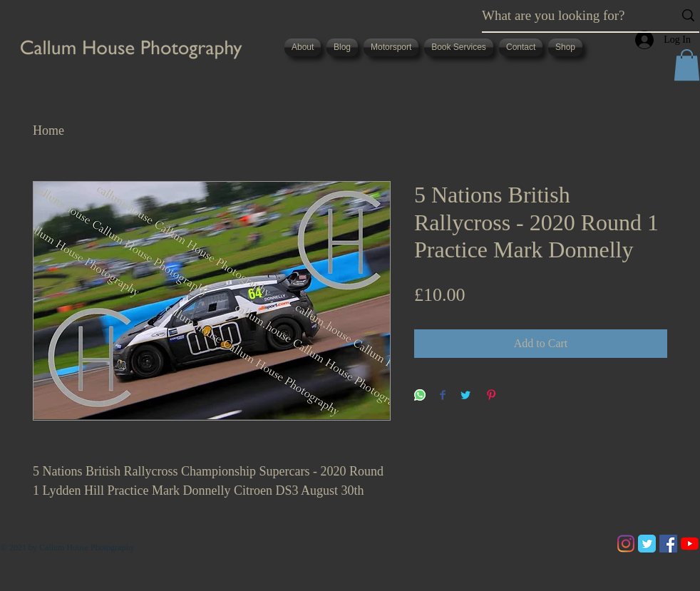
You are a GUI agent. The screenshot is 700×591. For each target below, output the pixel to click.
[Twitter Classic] (647, 544)
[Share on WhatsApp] (420, 396)
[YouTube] (690, 544)
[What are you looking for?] (567, 16)
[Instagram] (626, 544)
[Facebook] (668, 544)
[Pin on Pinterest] (491, 396)
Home (48, 130)
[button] (687, 65)
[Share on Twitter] (465, 396)
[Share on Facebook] (443, 396)
